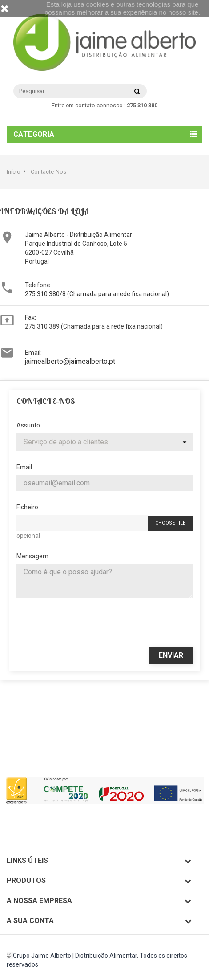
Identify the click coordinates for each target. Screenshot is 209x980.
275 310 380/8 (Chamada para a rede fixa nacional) (97, 294)
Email (24, 467)
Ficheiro (27, 507)
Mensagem (32, 556)
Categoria (34, 134)
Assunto (28, 425)
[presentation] (104, 622)
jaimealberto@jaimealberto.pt (70, 361)
